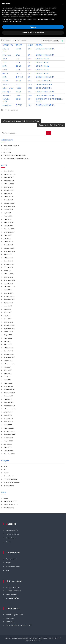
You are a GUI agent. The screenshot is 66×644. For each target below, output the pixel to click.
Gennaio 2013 (8, 322)
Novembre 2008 (9, 434)
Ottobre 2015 (8, 267)
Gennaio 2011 (8, 386)
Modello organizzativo (11, 146)
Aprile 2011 (7, 377)
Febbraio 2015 (8, 274)
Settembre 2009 (9, 409)
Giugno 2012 (8, 335)
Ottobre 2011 (8, 361)
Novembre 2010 (9, 393)
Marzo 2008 (8, 447)
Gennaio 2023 (8, 177)
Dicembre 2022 (9, 181)
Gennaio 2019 (8, 200)
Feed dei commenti (10, 504)
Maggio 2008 (8, 441)
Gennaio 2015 (8, 277)
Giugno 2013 (8, 312)
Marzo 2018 (8, 219)
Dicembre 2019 (9, 190)
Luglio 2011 (7, 367)
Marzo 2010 (8, 399)
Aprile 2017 (7, 238)
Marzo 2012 (7, 344)
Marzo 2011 (7, 380)
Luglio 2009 (8, 415)
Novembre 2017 (9, 232)
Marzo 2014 (8, 290)
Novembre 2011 (9, 357)
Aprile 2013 (7, 316)
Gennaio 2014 (8, 293)
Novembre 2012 (9, 328)
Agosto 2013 (8, 306)
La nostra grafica (12, 598)
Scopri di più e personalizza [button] (33, 32)
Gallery (6, 473)
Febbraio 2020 (9, 184)
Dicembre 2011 (9, 354)
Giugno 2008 (8, 438)
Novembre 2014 (9, 280)
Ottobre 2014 (8, 283)
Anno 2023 (7, 152)
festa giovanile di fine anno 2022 (15, 155)
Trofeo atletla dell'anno (12, 482)
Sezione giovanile (13, 587)
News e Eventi (9, 476)
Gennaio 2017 (8, 245)
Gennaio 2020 (9, 187)
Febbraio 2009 (9, 428)
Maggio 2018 (8, 216)
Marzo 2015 (7, 271)
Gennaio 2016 (8, 261)
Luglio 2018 (7, 213)
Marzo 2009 (8, 425)
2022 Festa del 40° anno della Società (17, 158)
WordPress (38, 640)
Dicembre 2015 (9, 264)
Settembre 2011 (9, 364)
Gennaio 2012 (8, 351)
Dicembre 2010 (9, 389)
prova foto (7, 149)
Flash (50, 638)
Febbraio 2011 (8, 383)
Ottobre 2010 (8, 396)
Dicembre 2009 (9, 406)
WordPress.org (9, 508)
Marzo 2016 (7, 255)
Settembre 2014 (9, 287)
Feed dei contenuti (10, 501)
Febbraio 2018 (8, 222)
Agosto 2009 (8, 412)
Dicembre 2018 (9, 203)
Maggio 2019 (8, 193)
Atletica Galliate (23, 638)
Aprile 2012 (7, 341)
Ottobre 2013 (8, 303)
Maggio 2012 (8, 338)
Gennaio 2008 (9, 451)
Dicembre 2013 (9, 296)
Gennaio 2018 (8, 226)
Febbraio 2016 (8, 258)
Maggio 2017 (8, 235)
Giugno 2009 (8, 418)
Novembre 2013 (9, 300)
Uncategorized (9, 486)
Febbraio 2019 (8, 197)
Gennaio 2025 (8, 171)
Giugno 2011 (8, 370)
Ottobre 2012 (8, 332)
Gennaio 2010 (8, 402)
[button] (63, 4)
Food (5, 469)
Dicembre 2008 (9, 431)
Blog (5, 466)
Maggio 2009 (8, 422)
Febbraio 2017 (8, 242)
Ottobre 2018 (8, 210)
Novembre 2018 (9, 206)
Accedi (6, 498)
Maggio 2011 (8, 373)
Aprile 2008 (8, 444)
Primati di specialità (11, 110)
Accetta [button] (33, 27)
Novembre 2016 (9, 251)
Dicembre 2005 (9, 454)
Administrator (22, 40)
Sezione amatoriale (13, 591)
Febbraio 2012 (8, 348)
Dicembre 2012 (9, 325)
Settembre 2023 (9, 174)
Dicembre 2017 (9, 229)
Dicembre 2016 (9, 248)
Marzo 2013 (7, 319)
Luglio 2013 (7, 309)
